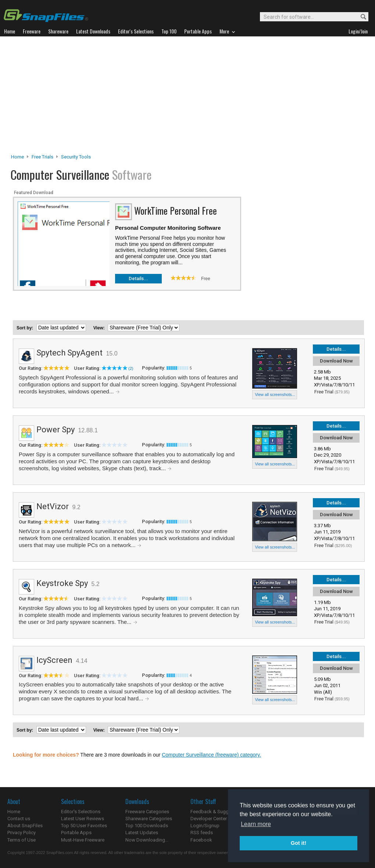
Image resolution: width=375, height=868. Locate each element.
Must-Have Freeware (83, 840)
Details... (138, 278)
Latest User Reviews (83, 819)
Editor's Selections (81, 812)
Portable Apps (76, 833)
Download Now (336, 361)
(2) (131, 368)
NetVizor (53, 506)
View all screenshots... (275, 394)
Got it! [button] (299, 843)
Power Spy (56, 430)
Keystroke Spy (62, 583)
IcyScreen (54, 660)
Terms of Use (22, 840)
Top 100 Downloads (147, 826)
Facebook (201, 840)
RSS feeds (202, 833)
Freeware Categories (147, 812)
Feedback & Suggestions (217, 812)
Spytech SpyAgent (69, 353)
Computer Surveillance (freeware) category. (211, 755)
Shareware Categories (149, 819)
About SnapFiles (25, 826)
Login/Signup (205, 826)
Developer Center (209, 819)
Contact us (19, 819)
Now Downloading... (147, 840)
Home (17, 157)
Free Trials (42, 157)
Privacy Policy (22, 833)
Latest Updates (142, 833)
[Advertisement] (188, 97)
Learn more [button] (256, 824)
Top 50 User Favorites (84, 826)
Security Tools (76, 157)
